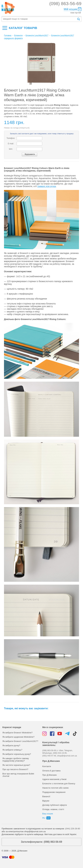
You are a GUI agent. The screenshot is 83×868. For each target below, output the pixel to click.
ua (48, 818)
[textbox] (39, 19)
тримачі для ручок (47, 186)
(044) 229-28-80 (73, 829)
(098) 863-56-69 (65, 4)
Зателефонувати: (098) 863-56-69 (41, 842)
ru (44, 818)
